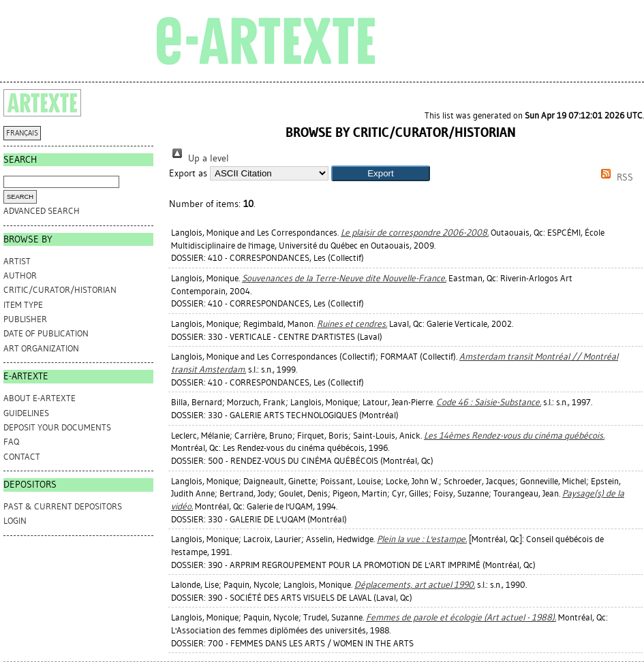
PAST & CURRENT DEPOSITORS (63, 506)
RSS (615, 177)
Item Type (23, 305)
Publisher (25, 319)
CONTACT (22, 457)
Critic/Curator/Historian (60, 290)
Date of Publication (46, 333)
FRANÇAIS (22, 133)
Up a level (199, 158)
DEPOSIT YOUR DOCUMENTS (57, 427)
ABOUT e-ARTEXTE (40, 398)
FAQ (11, 442)
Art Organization (41, 348)
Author (20, 275)
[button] (381, 173)
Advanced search (42, 211)
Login (15, 521)
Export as (188, 173)
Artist (17, 261)
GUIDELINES (26, 413)
